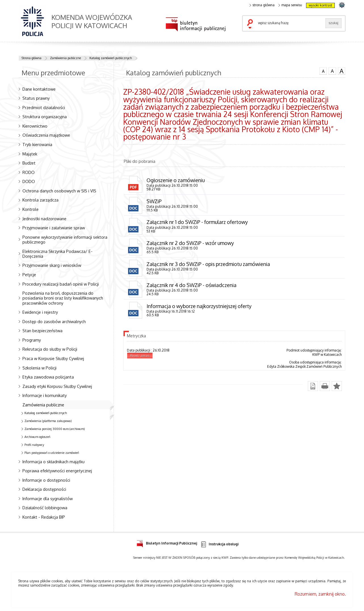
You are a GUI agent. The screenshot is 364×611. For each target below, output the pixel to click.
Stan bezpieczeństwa (42, 331)
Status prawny (36, 98)
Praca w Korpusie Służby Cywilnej (53, 358)
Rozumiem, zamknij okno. (320, 594)
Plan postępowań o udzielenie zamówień (52, 453)
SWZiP (154, 201)
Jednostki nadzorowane (44, 219)
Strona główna (32, 58)
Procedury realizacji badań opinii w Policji (61, 284)
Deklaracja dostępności (44, 489)
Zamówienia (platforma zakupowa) (48, 421)
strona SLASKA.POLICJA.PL (342, 5)
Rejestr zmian (140, 356)
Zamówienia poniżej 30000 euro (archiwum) (55, 429)
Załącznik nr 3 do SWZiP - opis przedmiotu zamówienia (208, 264)
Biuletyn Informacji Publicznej (167, 542)
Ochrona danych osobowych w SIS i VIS (59, 191)
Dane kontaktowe (39, 89)
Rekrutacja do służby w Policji (50, 349)
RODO (29, 172)
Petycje (29, 275)
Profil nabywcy (34, 445)
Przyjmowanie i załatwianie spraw (54, 228)
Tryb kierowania (37, 144)
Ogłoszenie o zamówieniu (176, 180)
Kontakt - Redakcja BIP (44, 517)
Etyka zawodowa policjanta (48, 377)
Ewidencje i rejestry (40, 312)
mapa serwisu (290, 5)
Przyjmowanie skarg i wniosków (52, 265)
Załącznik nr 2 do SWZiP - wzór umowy (190, 243)
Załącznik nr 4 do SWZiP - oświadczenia (192, 285)
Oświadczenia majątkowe (46, 135)
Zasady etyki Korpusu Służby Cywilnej (57, 386)
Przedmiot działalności (44, 107)
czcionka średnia (332, 71)
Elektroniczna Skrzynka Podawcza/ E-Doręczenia (57, 254)
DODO (29, 181)
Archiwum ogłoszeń (37, 437)
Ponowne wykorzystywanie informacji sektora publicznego (65, 239)
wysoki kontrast (320, 5)
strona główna (262, 5)
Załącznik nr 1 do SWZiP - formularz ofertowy (197, 222)
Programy (32, 340)
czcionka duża (342, 71)
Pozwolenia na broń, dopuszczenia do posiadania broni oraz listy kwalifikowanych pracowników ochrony (63, 298)
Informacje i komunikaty (45, 395)
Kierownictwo (35, 126)
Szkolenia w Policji (39, 368)
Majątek (30, 154)
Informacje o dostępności (46, 480)
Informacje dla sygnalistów (48, 498)
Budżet (29, 163)
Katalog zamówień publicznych (111, 58)
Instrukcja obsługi (219, 544)
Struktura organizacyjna (45, 117)
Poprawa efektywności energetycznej (57, 471)
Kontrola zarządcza (40, 200)
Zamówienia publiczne (65, 58)
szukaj (251, 24)
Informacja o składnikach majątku (54, 462)
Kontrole (31, 209)
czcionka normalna (323, 70)
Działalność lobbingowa (45, 508)
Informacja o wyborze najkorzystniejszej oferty (199, 306)
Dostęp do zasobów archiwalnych (54, 321)
